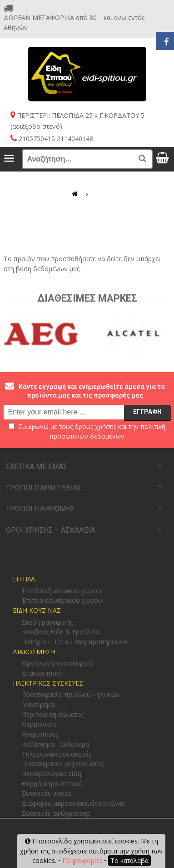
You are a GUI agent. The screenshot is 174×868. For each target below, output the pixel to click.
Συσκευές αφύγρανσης (56, 813)
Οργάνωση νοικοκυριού (58, 663)
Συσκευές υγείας (47, 793)
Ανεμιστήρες (40, 734)
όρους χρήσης (95, 426)
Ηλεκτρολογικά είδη (52, 774)
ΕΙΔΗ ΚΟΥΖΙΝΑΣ (37, 610)
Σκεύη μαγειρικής (47, 622)
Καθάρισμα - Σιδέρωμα (55, 744)
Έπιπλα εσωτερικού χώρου (62, 600)
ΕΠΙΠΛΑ (24, 579)
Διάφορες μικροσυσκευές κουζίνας (73, 803)
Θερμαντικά (39, 724)
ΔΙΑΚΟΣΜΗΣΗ (34, 652)
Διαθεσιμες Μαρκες (87, 298)
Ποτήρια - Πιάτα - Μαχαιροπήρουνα (75, 642)
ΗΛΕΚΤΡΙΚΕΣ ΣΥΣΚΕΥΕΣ (48, 683)
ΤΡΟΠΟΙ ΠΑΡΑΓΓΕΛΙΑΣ (44, 488)
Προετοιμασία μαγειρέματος (63, 764)
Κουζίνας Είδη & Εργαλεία (60, 632)
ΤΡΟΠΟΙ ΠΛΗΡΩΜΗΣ (40, 509)
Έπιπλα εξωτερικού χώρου (62, 591)
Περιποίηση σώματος (53, 714)
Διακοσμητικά (42, 673)
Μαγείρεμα (38, 704)
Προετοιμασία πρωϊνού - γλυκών (71, 694)
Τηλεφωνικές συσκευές (57, 754)
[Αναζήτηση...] (87, 159)
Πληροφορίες (82, 860)
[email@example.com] (87, 412)
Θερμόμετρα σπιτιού (52, 784)
